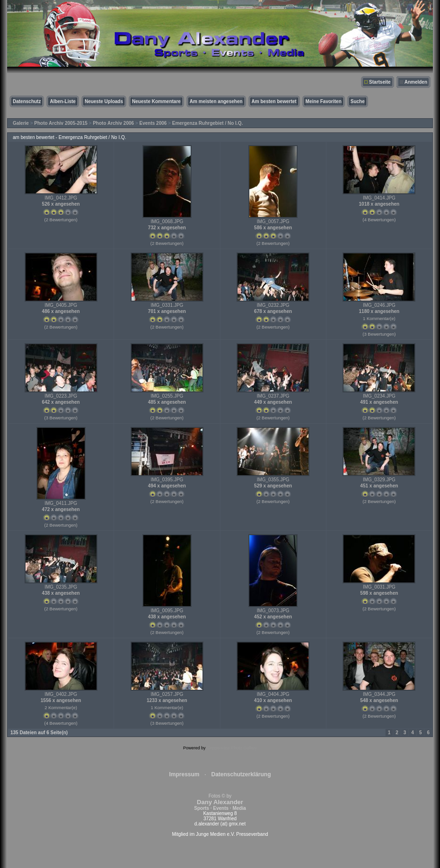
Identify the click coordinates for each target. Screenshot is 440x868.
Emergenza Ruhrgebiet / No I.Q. (207, 123)
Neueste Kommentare (156, 101)
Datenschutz (27, 101)
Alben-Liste (62, 101)
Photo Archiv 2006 (113, 123)
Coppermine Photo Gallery (232, 748)
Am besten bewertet (274, 101)
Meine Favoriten (324, 101)
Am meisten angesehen (216, 101)
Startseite (380, 82)
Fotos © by (220, 802)
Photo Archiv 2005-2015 (61, 123)
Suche (358, 101)
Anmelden (416, 82)
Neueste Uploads (104, 101)
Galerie (21, 123)
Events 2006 (153, 123)
